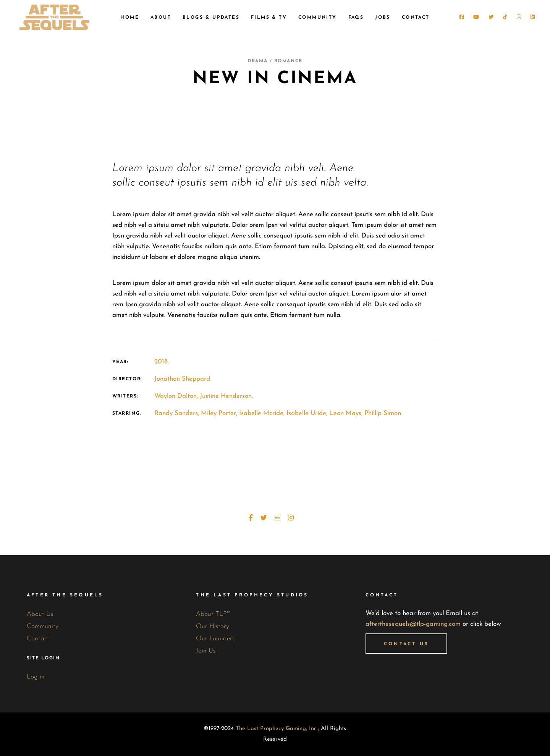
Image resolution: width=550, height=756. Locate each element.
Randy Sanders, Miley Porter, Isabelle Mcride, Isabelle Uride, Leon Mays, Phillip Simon (278, 413)
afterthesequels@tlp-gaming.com (413, 624)
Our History (213, 626)
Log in (36, 677)
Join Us (206, 651)
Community (43, 626)
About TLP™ (213, 614)
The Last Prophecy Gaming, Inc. (277, 729)
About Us (40, 614)
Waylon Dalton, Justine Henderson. (204, 396)
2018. (162, 362)
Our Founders (215, 639)
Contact (38, 639)
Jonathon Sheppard (182, 379)
